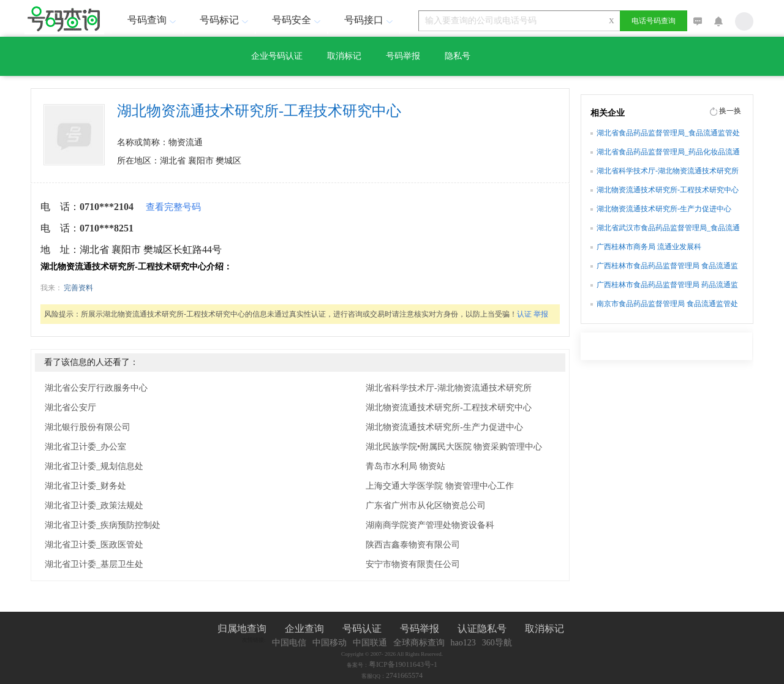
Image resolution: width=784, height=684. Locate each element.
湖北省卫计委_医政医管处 (94, 545)
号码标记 (225, 20)
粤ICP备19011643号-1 (403, 664)
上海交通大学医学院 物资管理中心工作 (440, 486)
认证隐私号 (482, 629)
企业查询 (304, 629)
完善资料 (78, 288)
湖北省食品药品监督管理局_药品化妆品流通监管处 (668, 153)
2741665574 (404, 675)
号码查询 (153, 20)
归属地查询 (242, 629)
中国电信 (289, 643)
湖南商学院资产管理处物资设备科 (430, 525)
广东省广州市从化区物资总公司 (426, 505)
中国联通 (370, 643)
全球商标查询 (419, 643)
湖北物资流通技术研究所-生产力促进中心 (444, 427)
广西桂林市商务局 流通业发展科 (649, 247)
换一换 (730, 111)
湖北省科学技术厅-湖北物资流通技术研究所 (449, 388)
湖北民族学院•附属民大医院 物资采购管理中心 (454, 447)
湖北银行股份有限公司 (88, 427)
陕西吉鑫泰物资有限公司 (413, 545)
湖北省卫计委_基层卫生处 (94, 564)
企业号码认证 (277, 56)
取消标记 (344, 56)
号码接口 (370, 20)
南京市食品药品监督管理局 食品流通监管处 (667, 304)
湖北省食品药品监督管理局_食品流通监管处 (668, 133)
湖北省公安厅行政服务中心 (96, 388)
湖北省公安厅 (70, 408)
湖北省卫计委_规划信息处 (94, 466)
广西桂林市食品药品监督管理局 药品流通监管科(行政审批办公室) (667, 286)
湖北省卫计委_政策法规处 (94, 505)
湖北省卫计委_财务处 (85, 486)
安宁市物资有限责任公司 (413, 564)
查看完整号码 (173, 207)
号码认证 (362, 629)
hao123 (463, 643)
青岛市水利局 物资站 (405, 466)
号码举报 (403, 56)
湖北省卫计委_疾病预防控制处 (103, 525)
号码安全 (298, 20)
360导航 (497, 643)
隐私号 (458, 56)
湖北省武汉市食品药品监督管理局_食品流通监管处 (668, 229)
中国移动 (330, 643)
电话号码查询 (654, 21)
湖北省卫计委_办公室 (85, 447)
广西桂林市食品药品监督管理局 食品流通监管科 (667, 267)
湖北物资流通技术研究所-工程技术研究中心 (449, 408)
